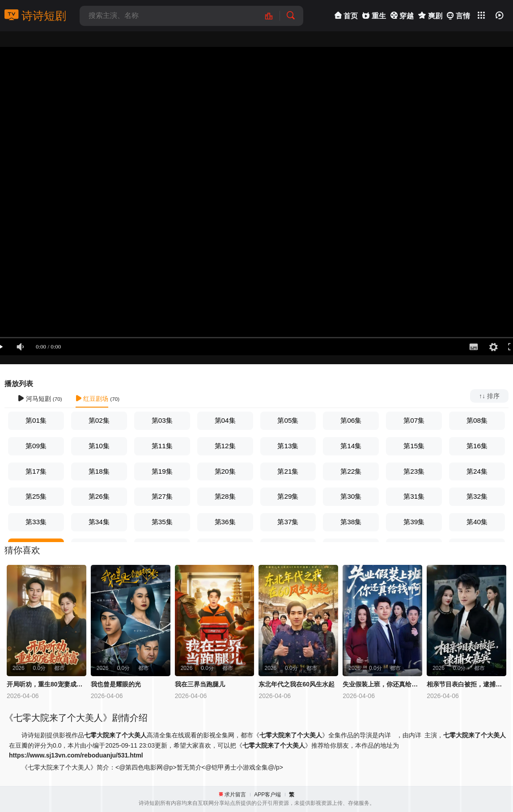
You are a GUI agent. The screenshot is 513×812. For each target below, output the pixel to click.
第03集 (162, 420)
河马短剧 (34, 399)
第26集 (99, 496)
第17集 (36, 471)
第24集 (477, 471)
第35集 (162, 522)
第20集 (225, 471)
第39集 (414, 522)
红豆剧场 (92, 399)
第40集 (477, 522)
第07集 (414, 420)
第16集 (477, 446)
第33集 (36, 522)
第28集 (225, 496)
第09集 (36, 446)
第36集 (225, 522)
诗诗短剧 (35, 16)
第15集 (414, 446)
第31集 (414, 496)
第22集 (351, 471)
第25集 (36, 496)
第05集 (288, 420)
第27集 (162, 496)
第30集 (351, 496)
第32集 (477, 496)
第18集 (99, 471)
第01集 (36, 420)
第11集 (162, 446)
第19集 (162, 471)
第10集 (99, 446)
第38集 (351, 522)
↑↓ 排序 (489, 396)
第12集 (225, 446)
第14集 (351, 446)
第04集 (225, 420)
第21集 (288, 471)
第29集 (288, 496)
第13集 (288, 446)
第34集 (99, 522)
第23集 (414, 471)
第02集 (99, 420)
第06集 (351, 420)
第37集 (288, 522)
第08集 (477, 420)
